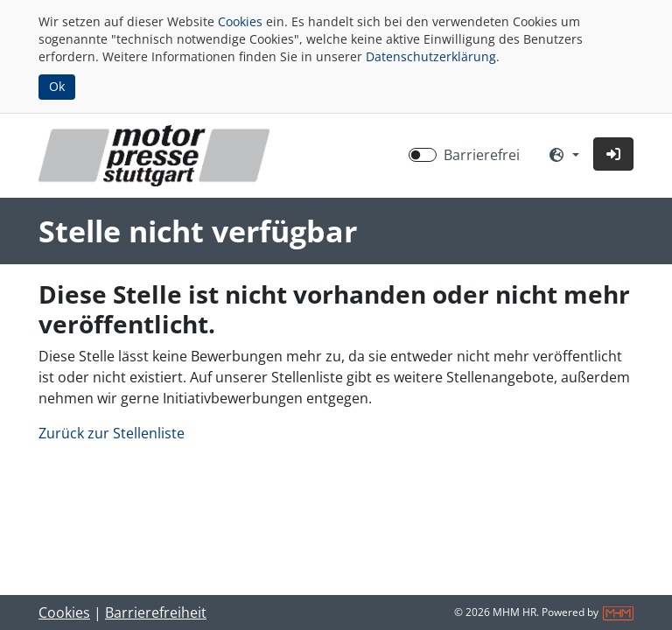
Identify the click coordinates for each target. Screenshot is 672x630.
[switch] (423, 155)
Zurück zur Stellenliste (112, 433)
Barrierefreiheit (156, 612)
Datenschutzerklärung (431, 56)
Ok (57, 86)
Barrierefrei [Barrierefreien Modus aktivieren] (482, 155)
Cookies (240, 21)
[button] (613, 154)
